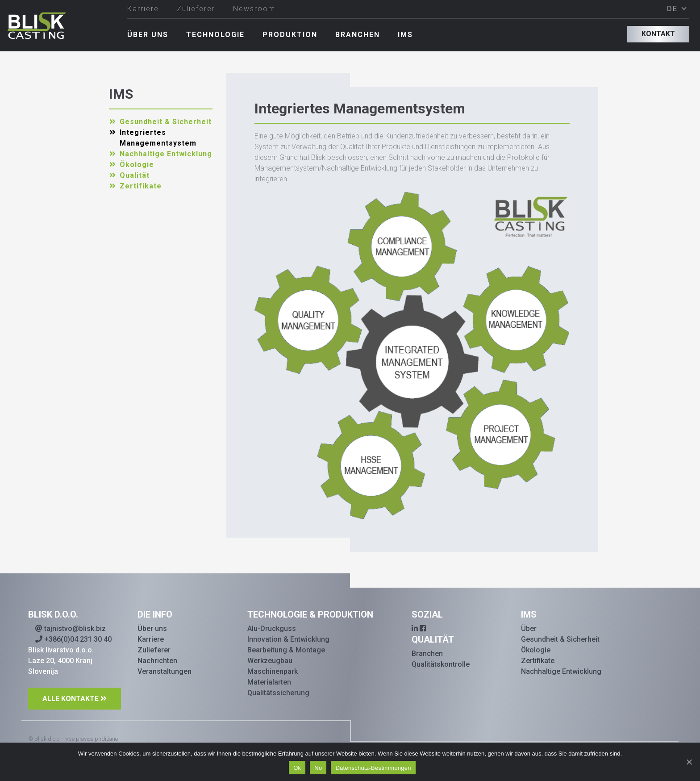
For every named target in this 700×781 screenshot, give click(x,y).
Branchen (358, 35)
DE (674, 9)
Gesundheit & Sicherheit (166, 122)
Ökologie (137, 165)
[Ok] (689, 762)
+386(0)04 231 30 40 (73, 639)
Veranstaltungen (165, 671)
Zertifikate (141, 186)
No (318, 768)
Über (529, 629)
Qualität (135, 175)
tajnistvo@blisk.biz (71, 629)
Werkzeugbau (270, 661)
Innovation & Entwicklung (288, 639)
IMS (405, 35)
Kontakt (658, 34)
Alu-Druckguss (272, 629)
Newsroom (254, 9)
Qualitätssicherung (278, 693)
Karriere (143, 9)
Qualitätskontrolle (441, 664)
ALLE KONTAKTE (71, 699)
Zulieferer (196, 9)
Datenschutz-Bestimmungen (373, 768)
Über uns (148, 35)
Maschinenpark (273, 671)
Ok (297, 768)
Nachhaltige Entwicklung (166, 154)
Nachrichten (157, 661)
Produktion (290, 35)
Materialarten (269, 682)
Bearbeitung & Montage (286, 650)
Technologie (215, 35)
